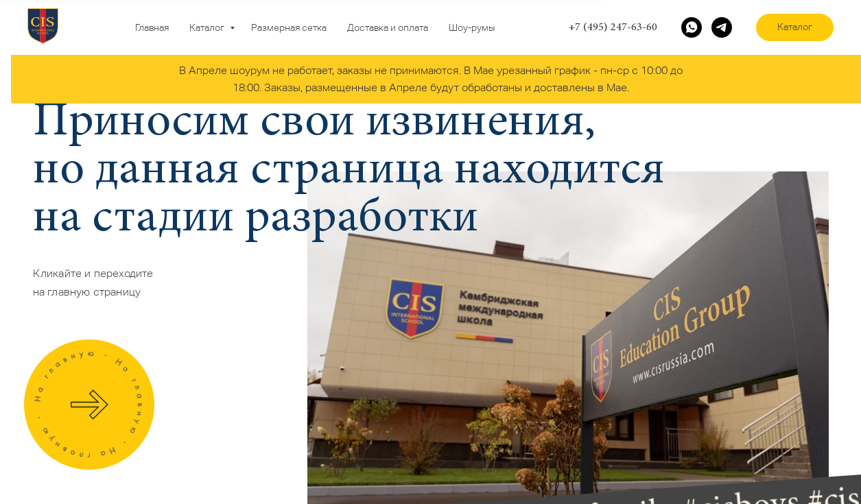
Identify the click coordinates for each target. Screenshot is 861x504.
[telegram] (722, 27)
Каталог (208, 27)
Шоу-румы (472, 27)
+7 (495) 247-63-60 (613, 27)
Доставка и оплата (388, 27)
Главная (152, 27)
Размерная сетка (289, 27)
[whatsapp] (692, 27)
